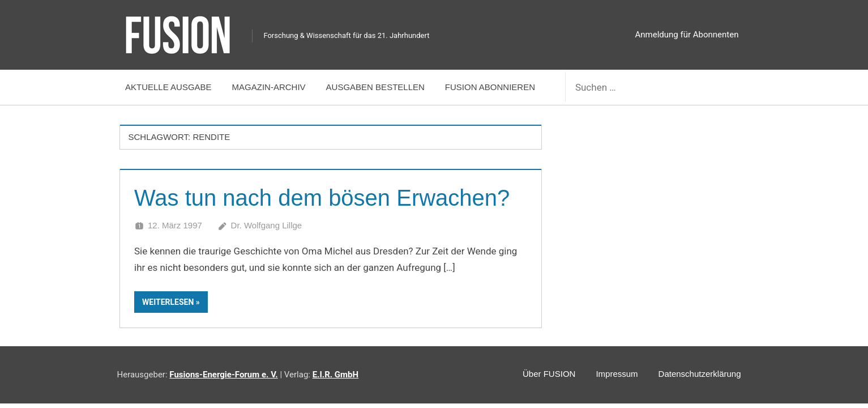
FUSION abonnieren (490, 87)
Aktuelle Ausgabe (168, 87)
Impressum (617, 374)
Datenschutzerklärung (700, 374)
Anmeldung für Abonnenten (687, 35)
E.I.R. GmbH (335, 375)
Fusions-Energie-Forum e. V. (223, 375)
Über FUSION (549, 374)
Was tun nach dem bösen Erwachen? (322, 198)
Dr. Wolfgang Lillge (267, 225)
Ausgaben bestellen (375, 87)
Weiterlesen (168, 302)
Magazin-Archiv (269, 87)
